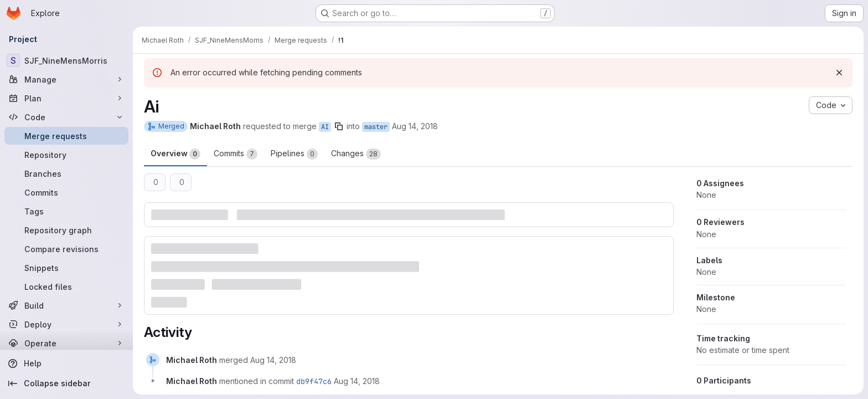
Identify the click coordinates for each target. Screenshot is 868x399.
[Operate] (66, 343)
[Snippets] (66, 268)
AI (325, 127)
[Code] (66, 117)
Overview (175, 154)
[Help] (66, 364)
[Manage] (66, 79)
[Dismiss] (839, 73)
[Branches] (66, 173)
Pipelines (294, 154)
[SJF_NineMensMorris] (66, 60)
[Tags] (66, 211)
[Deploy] (66, 324)
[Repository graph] (66, 230)
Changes (356, 154)
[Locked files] (66, 287)
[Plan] (66, 98)
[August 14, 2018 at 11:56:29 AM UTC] (273, 360)
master (376, 127)
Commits (236, 154)
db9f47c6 (314, 381)
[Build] (66, 305)
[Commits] (66, 192)
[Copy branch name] (339, 126)
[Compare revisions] (66, 249)
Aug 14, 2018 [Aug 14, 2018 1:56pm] (415, 126)
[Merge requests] (66, 136)
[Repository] (66, 155)
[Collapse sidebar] (66, 383)
